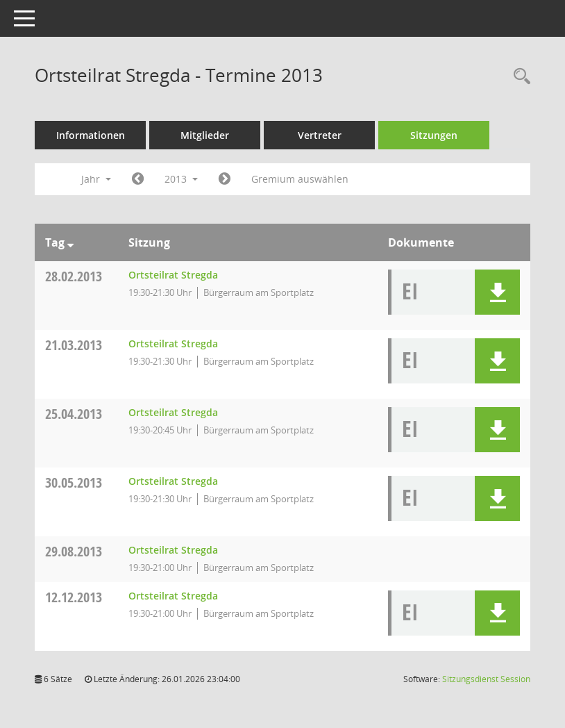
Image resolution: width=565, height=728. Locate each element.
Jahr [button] (96, 179)
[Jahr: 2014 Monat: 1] (225, 179)
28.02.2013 (74, 276)
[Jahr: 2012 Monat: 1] (138, 179)
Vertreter (320, 135)
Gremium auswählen (300, 179)
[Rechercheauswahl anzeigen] (518, 77)
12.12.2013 (74, 597)
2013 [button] (181, 179)
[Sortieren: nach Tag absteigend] (70, 242)
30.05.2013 (74, 482)
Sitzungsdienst (486, 679)
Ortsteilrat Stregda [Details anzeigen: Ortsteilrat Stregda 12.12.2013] (173, 596)
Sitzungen (434, 135)
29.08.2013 (74, 551)
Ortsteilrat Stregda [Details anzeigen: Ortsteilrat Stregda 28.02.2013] (173, 275)
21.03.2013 (74, 345)
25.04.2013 (74, 414)
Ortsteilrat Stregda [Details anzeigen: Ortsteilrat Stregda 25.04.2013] (173, 412)
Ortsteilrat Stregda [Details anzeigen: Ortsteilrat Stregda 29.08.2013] (173, 550)
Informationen (91, 135)
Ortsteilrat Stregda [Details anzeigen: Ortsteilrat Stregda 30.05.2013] (173, 481)
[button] (497, 292)
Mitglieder (205, 135)
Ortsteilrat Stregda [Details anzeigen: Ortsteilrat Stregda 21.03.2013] (173, 344)
